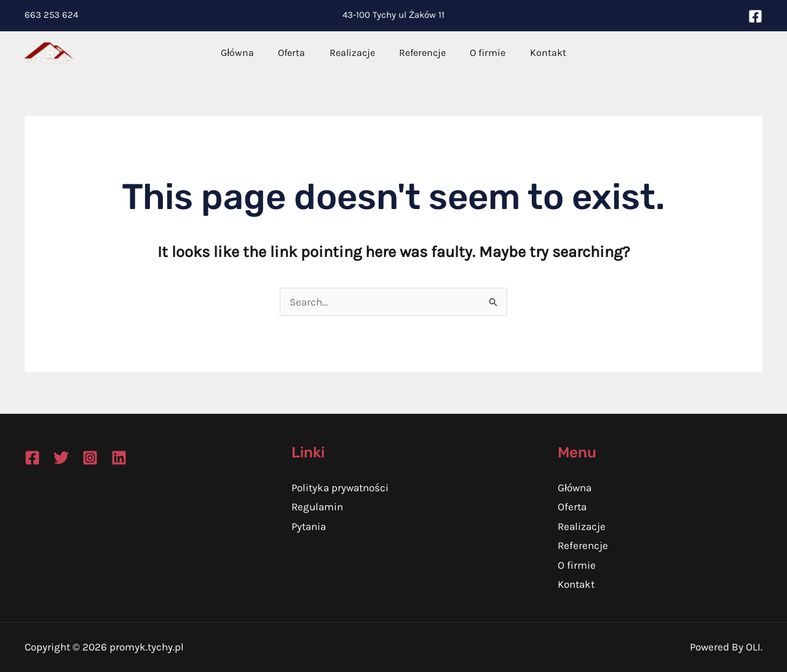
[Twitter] (61, 458)
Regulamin (317, 507)
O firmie (481, 53)
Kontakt (536, 53)
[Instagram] (90, 458)
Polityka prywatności (340, 488)
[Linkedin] (119, 458)
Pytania (309, 526)
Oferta (298, 53)
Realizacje (354, 53)
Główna (249, 53)
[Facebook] (755, 16)
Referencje (420, 53)
